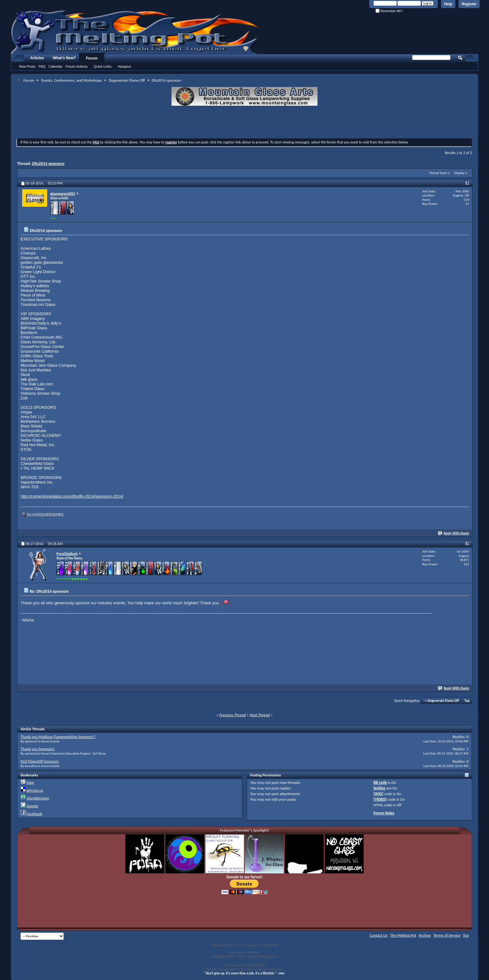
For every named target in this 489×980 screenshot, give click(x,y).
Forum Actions (76, 66)
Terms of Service (447, 935)
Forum (92, 58)
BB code (380, 782)
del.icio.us (35, 790)
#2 (467, 543)
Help (448, 4)
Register (469, 4)
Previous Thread (232, 715)
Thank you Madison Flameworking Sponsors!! (58, 737)
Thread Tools (438, 173)
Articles (37, 58)
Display (459, 173)
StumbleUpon (38, 798)
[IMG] (378, 794)
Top (467, 701)
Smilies (379, 788)
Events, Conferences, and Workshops (71, 80)
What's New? (64, 58)
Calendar (56, 66)
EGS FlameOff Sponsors (40, 761)
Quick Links (103, 66)
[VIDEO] (380, 799)
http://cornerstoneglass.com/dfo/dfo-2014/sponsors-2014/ (72, 496)
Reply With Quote (454, 533)
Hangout (124, 66)
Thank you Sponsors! (38, 749)
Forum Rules (384, 813)
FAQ (42, 66)
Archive (425, 935)
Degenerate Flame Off (127, 80)
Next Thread (260, 715)
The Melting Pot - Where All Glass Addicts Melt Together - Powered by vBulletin (135, 32)
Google (32, 806)
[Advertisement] (244, 123)
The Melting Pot (403, 935)
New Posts (27, 66)
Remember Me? (389, 11)
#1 (467, 183)
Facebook (34, 814)
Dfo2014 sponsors (48, 164)
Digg (30, 782)
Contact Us (379, 935)
